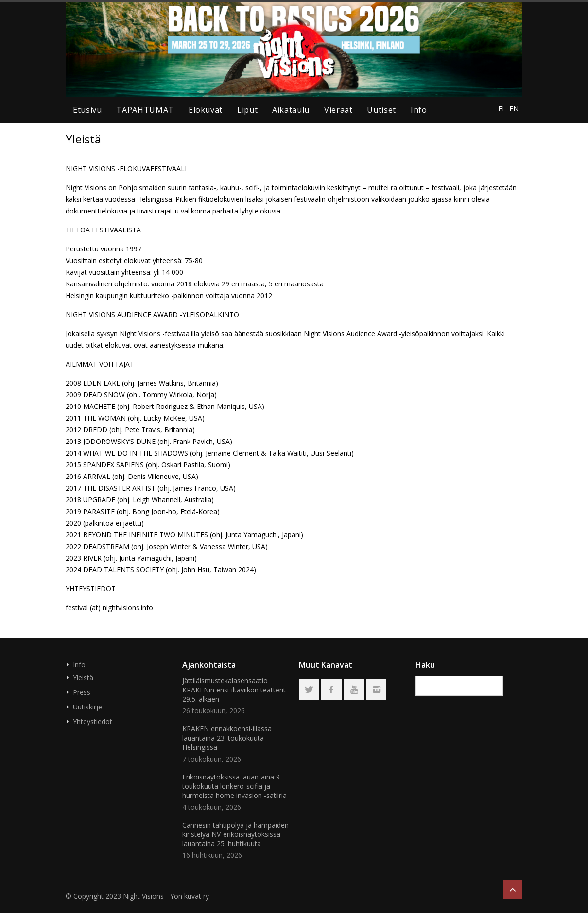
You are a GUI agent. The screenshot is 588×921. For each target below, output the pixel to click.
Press (82, 692)
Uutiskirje (87, 707)
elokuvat (206, 110)
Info (419, 110)
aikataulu (291, 110)
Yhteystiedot (93, 721)
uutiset (381, 110)
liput (247, 110)
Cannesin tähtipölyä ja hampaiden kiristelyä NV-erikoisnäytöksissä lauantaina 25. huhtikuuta (235, 834)
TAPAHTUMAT (145, 110)
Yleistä (83, 678)
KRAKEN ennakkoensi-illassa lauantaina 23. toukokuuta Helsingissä (227, 738)
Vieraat (338, 110)
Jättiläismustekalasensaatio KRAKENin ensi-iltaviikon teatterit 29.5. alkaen (234, 690)
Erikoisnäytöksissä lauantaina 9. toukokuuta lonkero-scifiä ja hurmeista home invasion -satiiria (234, 786)
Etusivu (87, 110)
